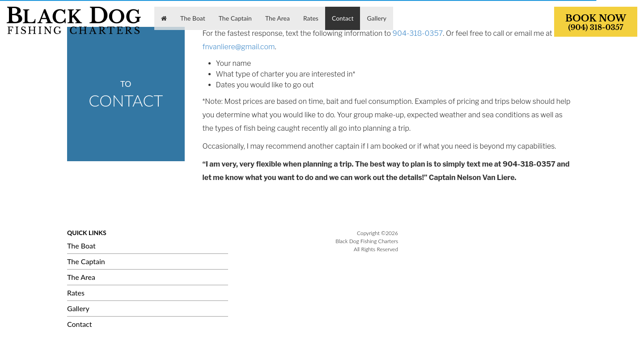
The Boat (81, 246)
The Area (81, 277)
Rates (76, 293)
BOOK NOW (596, 22)
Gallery (78, 308)
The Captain (86, 261)
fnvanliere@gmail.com (239, 47)
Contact (79, 324)
